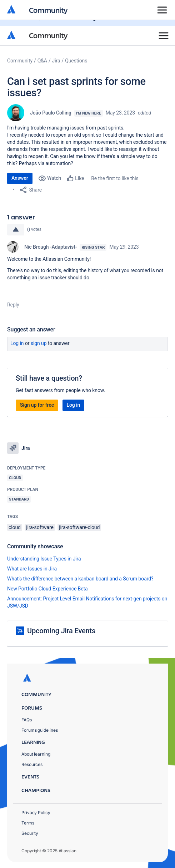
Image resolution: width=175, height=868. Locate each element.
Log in (17, 343)
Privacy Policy (36, 813)
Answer (20, 178)
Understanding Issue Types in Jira (44, 559)
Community (48, 35)
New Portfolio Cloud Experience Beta (47, 589)
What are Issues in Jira (32, 569)
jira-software (40, 527)
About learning (36, 754)
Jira (56, 61)
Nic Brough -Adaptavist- (51, 247)
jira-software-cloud (79, 527)
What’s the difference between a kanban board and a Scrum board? (80, 579)
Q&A (42, 61)
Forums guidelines (40, 730)
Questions (76, 61)
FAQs (27, 720)
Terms (28, 823)
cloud (15, 527)
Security (30, 833)
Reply (13, 305)
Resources (32, 764)
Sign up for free (37, 405)
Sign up (39, 343)
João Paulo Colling (51, 113)
